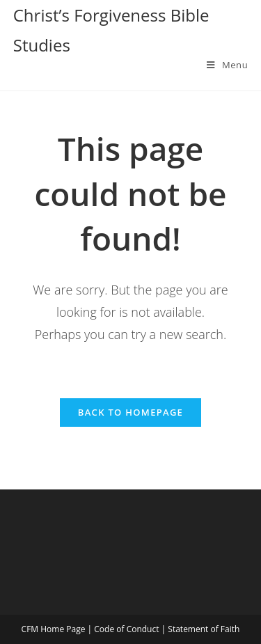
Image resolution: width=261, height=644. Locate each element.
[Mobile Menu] (227, 65)
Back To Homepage (130, 412)
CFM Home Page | (58, 629)
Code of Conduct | (131, 629)
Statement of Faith (204, 629)
